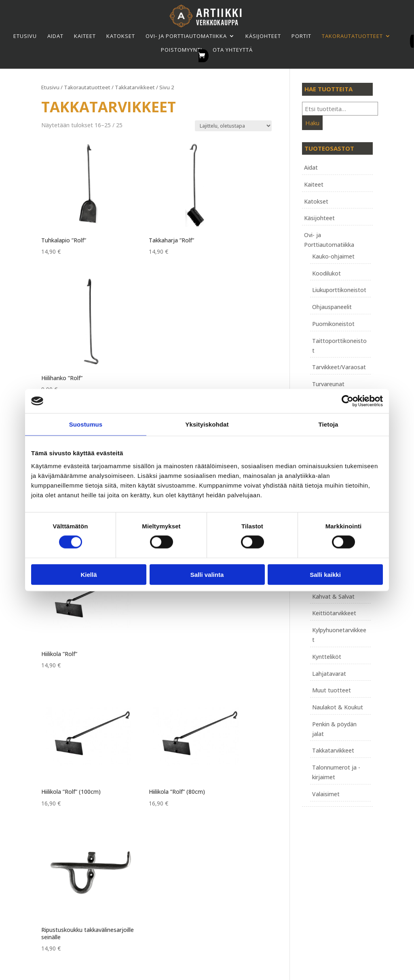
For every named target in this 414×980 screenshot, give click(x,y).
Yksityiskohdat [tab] (207, 424)
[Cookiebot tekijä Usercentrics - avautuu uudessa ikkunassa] (347, 401)
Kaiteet (85, 36)
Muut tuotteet (332, 690)
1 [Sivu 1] (158, 612)
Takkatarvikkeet (135, 87)
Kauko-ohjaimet (333, 256)
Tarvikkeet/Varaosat (339, 367)
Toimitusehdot (180, 855)
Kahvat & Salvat (333, 596)
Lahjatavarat (329, 674)
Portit (301, 36)
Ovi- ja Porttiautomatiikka (186, 36)
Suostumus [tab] (86, 424)
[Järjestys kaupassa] (233, 126)
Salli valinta (207, 574)
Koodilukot (326, 273)
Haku (312, 123)
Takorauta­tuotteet (352, 36)
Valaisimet (326, 794)
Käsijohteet (263, 36)
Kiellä (89, 574)
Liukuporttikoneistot (339, 290)
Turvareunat (328, 384)
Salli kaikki (325, 574)
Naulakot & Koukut (338, 707)
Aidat (55, 36)
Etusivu (25, 36)
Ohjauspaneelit (332, 307)
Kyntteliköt (327, 657)
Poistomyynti (182, 50)
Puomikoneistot (333, 324)
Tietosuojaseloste (184, 864)
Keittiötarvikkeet (334, 613)
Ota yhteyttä (233, 50)
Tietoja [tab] (328, 424)
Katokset (121, 36)
